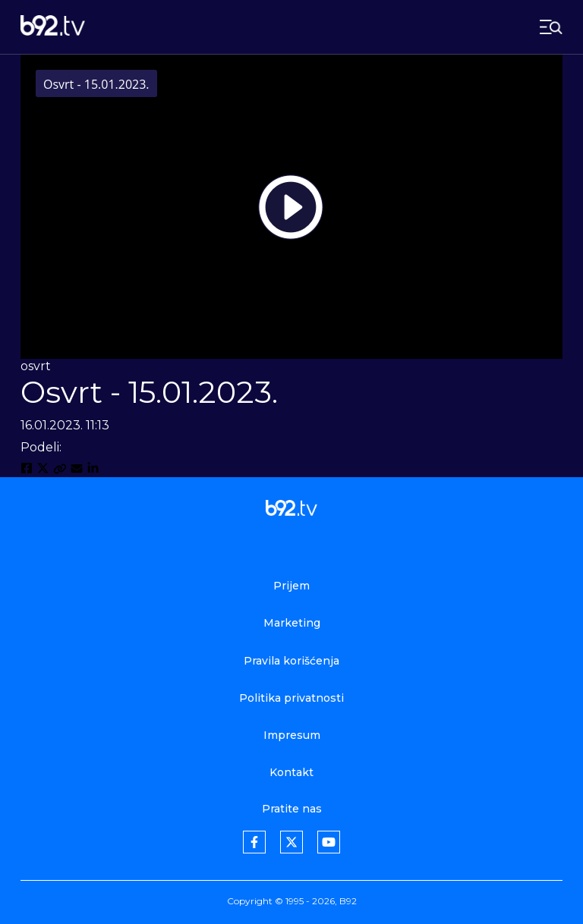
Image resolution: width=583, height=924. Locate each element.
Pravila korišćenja (291, 661)
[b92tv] (53, 27)
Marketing (292, 623)
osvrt (36, 366)
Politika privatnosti (291, 698)
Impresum (292, 735)
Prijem (291, 586)
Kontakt (291, 772)
